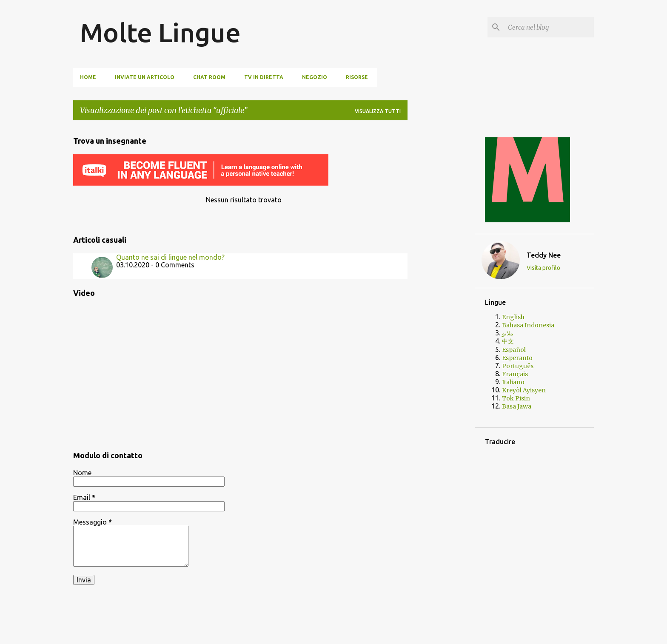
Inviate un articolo (145, 77)
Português (518, 366)
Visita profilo (543, 268)
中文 (508, 341)
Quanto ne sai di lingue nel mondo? (170, 257)
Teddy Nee (544, 255)
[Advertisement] (441, 255)
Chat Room (209, 77)
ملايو (508, 333)
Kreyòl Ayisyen (524, 390)
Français (515, 374)
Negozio (315, 77)
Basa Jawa (517, 406)
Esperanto (517, 358)
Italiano (513, 382)
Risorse (357, 77)
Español (514, 350)
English (513, 317)
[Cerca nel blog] (549, 27)
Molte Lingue (160, 32)
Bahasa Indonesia (528, 325)
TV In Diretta (264, 77)
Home (88, 77)
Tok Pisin (516, 398)
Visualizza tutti (378, 111)
